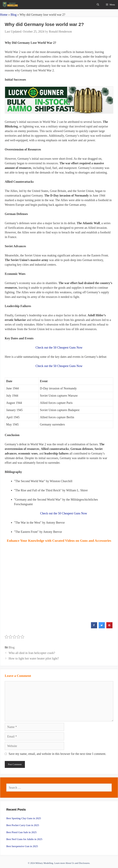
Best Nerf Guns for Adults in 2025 (24, 839)
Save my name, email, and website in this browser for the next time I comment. (57, 754)
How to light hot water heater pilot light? (34, 658)
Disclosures (84, 863)
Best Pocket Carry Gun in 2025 (23, 825)
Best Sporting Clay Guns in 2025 (24, 818)
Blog (14, 15)
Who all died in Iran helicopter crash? (32, 653)
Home (4, 15)
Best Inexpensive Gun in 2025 (22, 846)
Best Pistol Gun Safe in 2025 (21, 832)
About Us (70, 863)
